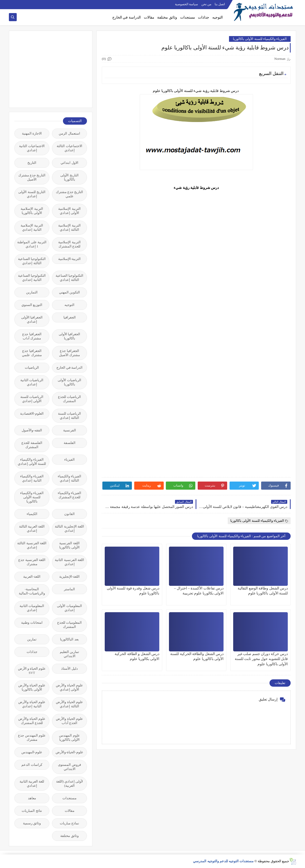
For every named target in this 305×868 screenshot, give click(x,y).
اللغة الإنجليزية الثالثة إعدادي (69, 528)
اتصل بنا (220, 4)
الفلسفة (70, 443)
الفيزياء (69, 459)
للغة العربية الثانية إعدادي (32, 783)
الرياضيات (32, 368)
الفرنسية (70, 430)
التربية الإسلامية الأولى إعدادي (69, 211)
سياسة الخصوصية (186, 4)
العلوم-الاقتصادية (32, 413)
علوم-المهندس (32, 752)
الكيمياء (32, 514)
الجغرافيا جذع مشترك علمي (32, 353)
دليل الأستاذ (69, 669)
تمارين (32, 639)
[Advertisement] (48, 69)
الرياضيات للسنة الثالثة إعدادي (69, 416)
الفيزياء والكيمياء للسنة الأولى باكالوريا (260, 39)
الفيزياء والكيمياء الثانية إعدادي (32, 478)
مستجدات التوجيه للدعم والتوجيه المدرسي (223, 861)
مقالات (149, 17)
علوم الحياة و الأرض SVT (32, 671)
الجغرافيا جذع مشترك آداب (32, 336)
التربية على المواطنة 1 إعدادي (32, 244)
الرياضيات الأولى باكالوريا (69, 382)
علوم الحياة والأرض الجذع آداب (69, 721)
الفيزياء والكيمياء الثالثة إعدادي (69, 478)
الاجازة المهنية (32, 133)
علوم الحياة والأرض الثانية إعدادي (32, 704)
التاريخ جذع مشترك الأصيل (32, 177)
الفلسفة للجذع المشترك (32, 445)
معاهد (32, 798)
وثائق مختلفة (167, 17)
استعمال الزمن (69, 133)
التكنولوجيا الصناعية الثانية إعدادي (32, 278)
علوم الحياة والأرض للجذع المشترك (32, 721)
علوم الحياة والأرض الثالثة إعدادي (69, 704)
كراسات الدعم (32, 765)
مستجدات (188, 17)
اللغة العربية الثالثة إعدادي (32, 528)
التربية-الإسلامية (69, 259)
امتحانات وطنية (32, 623)
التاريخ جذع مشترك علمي (70, 194)
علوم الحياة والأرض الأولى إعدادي (69, 687)
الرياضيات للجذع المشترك (69, 399)
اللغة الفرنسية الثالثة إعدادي (32, 545)
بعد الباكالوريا (69, 639)
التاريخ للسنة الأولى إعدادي (32, 194)
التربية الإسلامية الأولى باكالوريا (32, 211)
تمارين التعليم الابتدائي (69, 654)
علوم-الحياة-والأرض (69, 752)
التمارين (32, 292)
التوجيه (218, 17)
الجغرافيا (70, 317)
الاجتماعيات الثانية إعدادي (32, 148)
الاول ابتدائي (69, 163)
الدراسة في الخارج (127, 17)
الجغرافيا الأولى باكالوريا (69, 336)
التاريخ (32, 163)
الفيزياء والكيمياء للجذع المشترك (69, 495)
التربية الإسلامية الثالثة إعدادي (69, 227)
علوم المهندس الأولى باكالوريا (69, 737)
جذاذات (204, 17)
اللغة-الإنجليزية (69, 577)
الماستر (69, 589)
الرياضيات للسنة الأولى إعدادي (32, 399)
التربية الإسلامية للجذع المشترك (69, 244)
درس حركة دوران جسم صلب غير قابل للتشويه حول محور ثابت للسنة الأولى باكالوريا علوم (261, 659)
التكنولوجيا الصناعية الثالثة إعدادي (32, 261)
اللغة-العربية (32, 577)
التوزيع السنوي (32, 305)
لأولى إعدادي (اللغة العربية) (70, 783)
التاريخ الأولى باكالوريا (69, 177)
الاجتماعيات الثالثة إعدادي (69, 148)
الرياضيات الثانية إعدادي (32, 382)
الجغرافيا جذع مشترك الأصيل (69, 353)
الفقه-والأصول (32, 430)
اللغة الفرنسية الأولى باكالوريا (69, 545)
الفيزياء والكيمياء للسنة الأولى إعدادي (32, 462)
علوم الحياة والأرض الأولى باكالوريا (32, 687)
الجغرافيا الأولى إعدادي (32, 319)
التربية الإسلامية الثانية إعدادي (32, 227)
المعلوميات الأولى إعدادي (69, 608)
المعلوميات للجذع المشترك (69, 625)
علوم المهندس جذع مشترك (32, 737)
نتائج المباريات (32, 811)
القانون (69, 514)
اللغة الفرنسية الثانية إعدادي (69, 562)
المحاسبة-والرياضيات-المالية (32, 591)
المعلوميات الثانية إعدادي (32, 608)
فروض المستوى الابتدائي (69, 767)
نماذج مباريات (69, 823)
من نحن (206, 4)
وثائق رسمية (32, 823)
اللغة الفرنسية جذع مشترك (32, 562)
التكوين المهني (69, 292)
